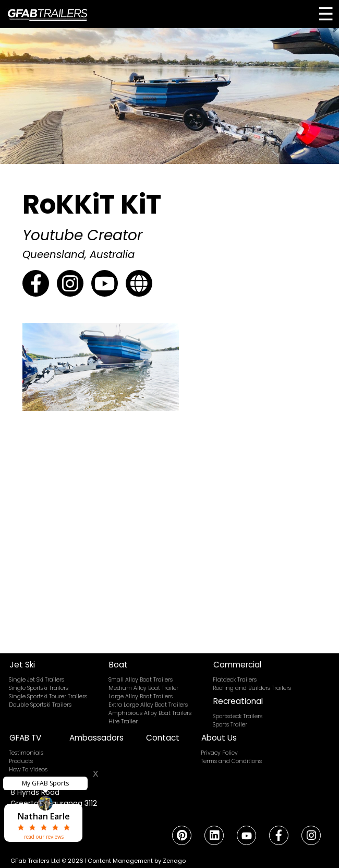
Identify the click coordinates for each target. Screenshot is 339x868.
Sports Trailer (230, 725)
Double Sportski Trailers (40, 705)
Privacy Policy (219, 753)
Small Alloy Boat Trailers (141, 680)
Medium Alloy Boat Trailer (143, 688)
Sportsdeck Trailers (238, 716)
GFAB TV (25, 738)
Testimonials (26, 753)
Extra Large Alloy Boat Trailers (148, 705)
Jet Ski (22, 665)
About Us (219, 738)
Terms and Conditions (231, 761)
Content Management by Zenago (137, 861)
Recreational (238, 701)
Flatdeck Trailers (235, 680)
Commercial (237, 665)
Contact (163, 738)
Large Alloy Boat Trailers (141, 696)
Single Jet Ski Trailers (37, 680)
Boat (118, 665)
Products (21, 761)
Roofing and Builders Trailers (252, 688)
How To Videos (28, 770)
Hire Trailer (123, 722)
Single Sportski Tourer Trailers (48, 696)
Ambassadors (96, 738)
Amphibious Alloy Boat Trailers (150, 713)
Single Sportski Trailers (39, 688)
